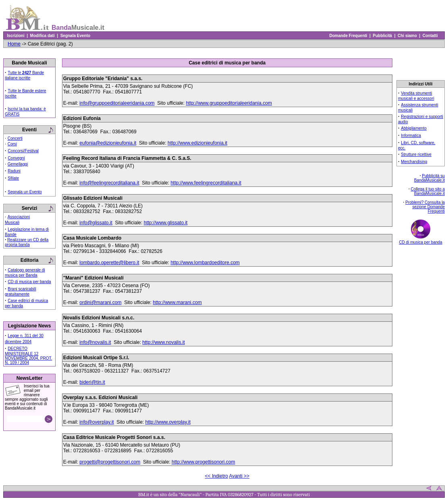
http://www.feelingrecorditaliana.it (206, 183)
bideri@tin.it (92, 382)
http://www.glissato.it (166, 223)
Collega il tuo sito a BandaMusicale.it (428, 191)
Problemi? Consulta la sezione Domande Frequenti (425, 207)
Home (14, 44)
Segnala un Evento (25, 192)
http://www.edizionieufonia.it (197, 143)
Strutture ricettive (416, 154)
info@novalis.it (95, 342)
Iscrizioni (16, 36)
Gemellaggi (18, 164)
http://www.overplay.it (168, 422)
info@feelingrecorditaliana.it (109, 183)
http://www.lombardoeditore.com (205, 263)
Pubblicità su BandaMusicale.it (429, 178)
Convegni (16, 158)
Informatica (411, 136)
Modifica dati (42, 36)
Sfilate (13, 178)
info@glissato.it (96, 223)
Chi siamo (407, 36)
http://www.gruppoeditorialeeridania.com (229, 103)
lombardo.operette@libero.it (109, 263)
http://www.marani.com (177, 302)
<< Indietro (217, 476)
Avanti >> (239, 476)
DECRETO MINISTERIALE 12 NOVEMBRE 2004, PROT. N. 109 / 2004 (28, 356)
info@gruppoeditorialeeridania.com (117, 103)
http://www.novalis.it (163, 342)
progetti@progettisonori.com (110, 462)
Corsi (12, 144)
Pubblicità (383, 36)
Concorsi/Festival (23, 151)
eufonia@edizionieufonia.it (108, 143)
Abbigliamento (414, 128)
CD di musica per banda (29, 282)
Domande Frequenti (348, 36)
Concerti (15, 138)
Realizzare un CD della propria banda (27, 242)
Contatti (430, 36)
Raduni (14, 171)
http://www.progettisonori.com (203, 462)
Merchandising (414, 162)
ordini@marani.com (100, 302)
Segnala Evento (75, 36)
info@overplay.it (96, 422)
